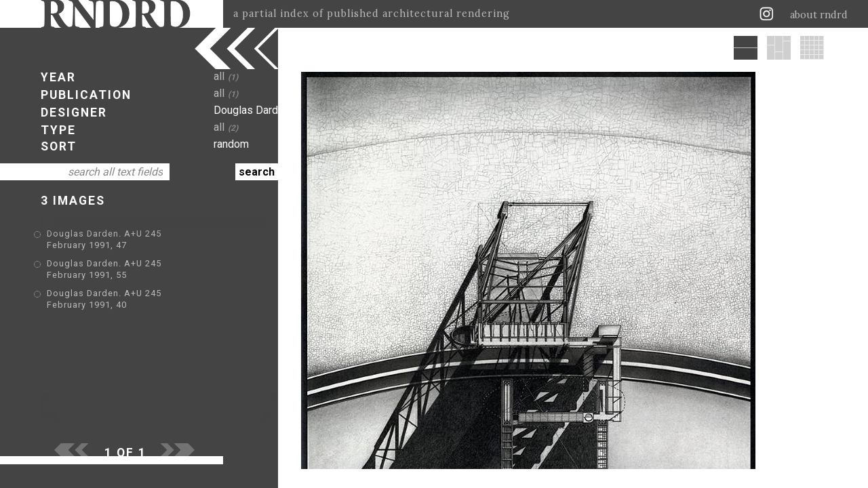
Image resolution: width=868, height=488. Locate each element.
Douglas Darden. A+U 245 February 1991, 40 (145, 274)
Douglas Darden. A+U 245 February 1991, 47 (145, 235)
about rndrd (819, 15)
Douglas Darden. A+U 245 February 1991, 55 (145, 255)
